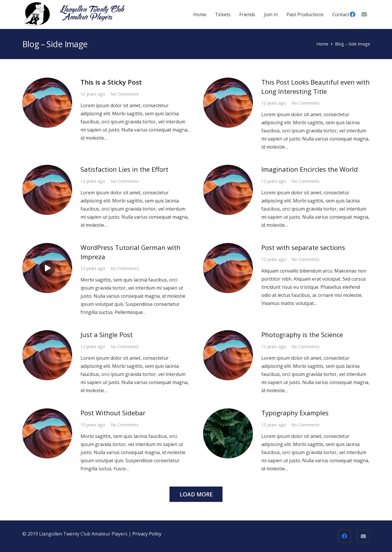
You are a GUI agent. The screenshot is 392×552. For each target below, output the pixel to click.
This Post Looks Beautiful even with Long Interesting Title (316, 87)
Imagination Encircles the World (310, 169)
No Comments (125, 94)
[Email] (364, 14)
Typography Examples (295, 413)
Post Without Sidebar (113, 413)
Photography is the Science (302, 335)
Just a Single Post (107, 335)
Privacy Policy (147, 534)
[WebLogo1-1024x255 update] (75, 14)
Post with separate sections (303, 247)
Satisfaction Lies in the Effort (124, 169)
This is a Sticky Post (111, 82)
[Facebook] (345, 536)
